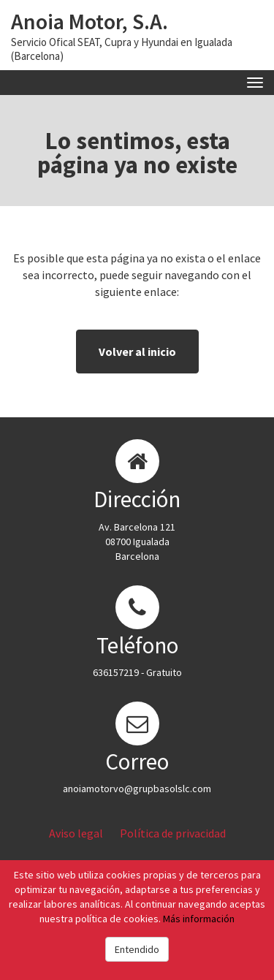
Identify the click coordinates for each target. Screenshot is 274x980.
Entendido (137, 949)
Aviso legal (76, 833)
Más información (199, 919)
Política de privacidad (173, 833)
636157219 (116, 672)
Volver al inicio (137, 352)
